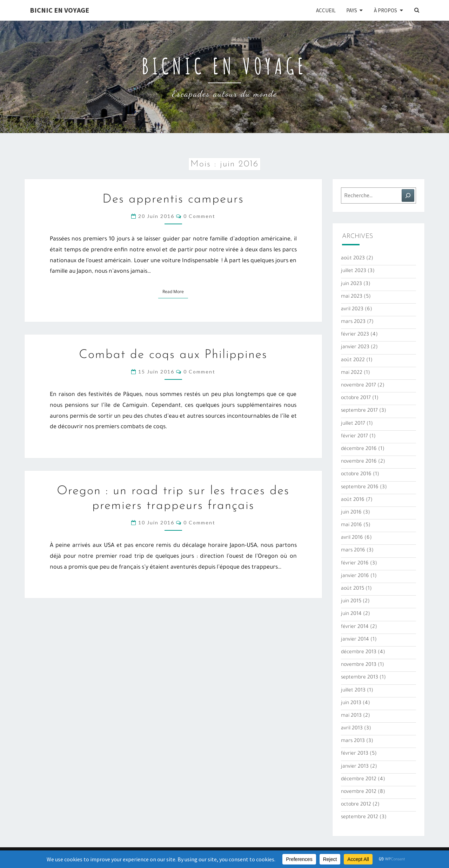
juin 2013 (351, 703)
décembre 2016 (359, 449)
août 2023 (353, 259)
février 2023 (355, 335)
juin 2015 (351, 602)
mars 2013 (353, 741)
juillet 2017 (353, 424)
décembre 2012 (359, 780)
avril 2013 (352, 729)
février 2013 (355, 754)
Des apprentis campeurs (173, 200)
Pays (352, 10)
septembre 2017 (359, 411)
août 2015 (353, 589)
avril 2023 (352, 310)
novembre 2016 (359, 462)
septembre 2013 (360, 678)
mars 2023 (353, 322)
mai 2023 (352, 297)
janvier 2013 (355, 767)
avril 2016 (352, 538)
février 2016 (355, 564)
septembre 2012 (360, 817)
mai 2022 (352, 373)
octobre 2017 (356, 398)
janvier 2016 (355, 576)
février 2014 (355, 627)
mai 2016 (351, 525)
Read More (175, 292)
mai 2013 (351, 716)
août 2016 (353, 500)
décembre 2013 (359, 652)
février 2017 (354, 437)
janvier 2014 (355, 640)
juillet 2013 (353, 691)
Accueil (326, 10)
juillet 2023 (354, 271)
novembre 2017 (358, 386)
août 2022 (353, 360)
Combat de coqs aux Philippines (173, 355)
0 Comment (199, 216)
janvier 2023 (355, 347)
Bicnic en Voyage (59, 10)
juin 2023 (351, 284)
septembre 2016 (360, 488)
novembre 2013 (359, 665)
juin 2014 (351, 614)
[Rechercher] (408, 196)
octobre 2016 (356, 475)
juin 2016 (351, 513)
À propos (386, 10)
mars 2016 (353, 551)
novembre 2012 (359, 792)
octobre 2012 (356, 805)
